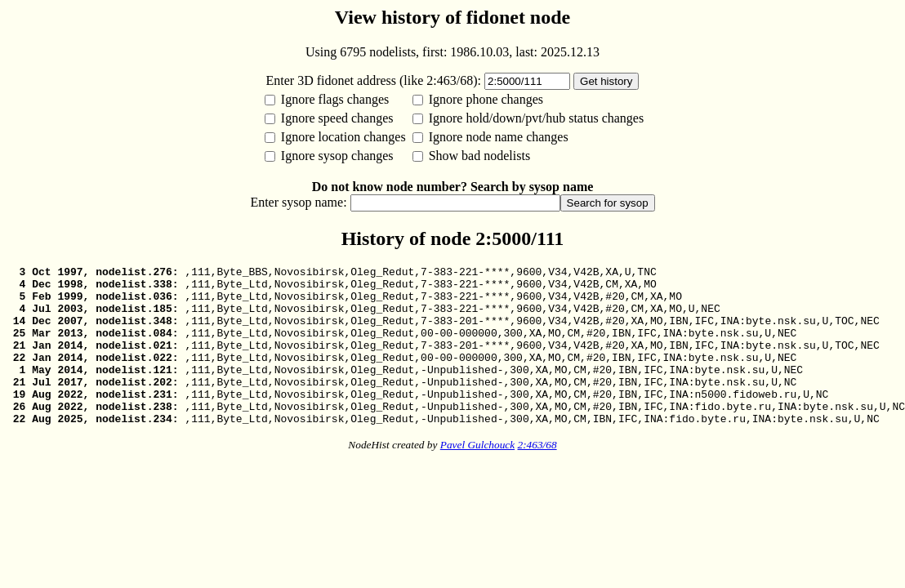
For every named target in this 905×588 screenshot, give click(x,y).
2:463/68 (537, 477)
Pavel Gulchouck (477, 477)
